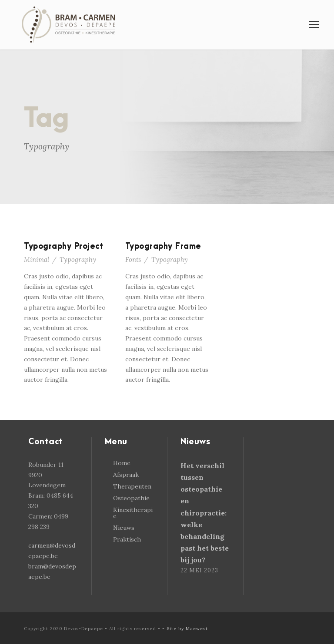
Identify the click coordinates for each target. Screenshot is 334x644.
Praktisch (127, 539)
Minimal (37, 259)
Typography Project (63, 246)
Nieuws (124, 528)
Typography (78, 259)
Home (122, 463)
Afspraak (126, 475)
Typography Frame (163, 246)
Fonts (133, 259)
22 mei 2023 (199, 570)
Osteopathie (131, 498)
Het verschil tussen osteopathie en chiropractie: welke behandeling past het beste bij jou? (205, 513)
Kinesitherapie (133, 513)
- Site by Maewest (185, 629)
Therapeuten (132, 486)
